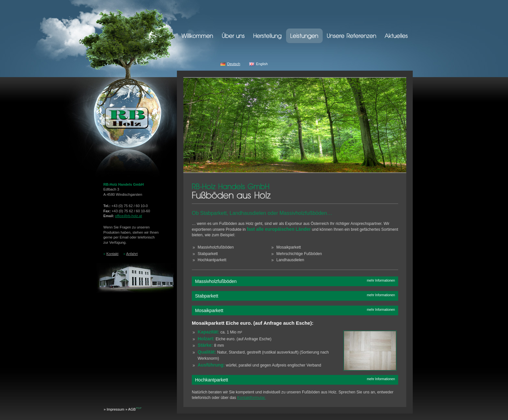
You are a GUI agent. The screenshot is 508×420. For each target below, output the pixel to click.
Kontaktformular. (252, 398)
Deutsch (234, 64)
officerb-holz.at (128, 216)
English (262, 64)
